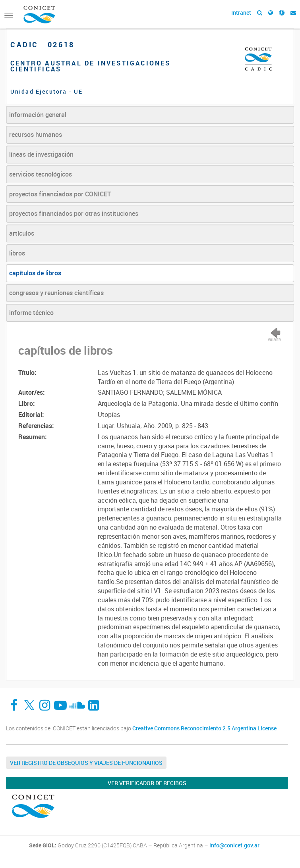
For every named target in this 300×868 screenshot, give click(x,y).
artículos (22, 233)
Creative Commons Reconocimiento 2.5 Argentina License (204, 728)
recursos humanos (36, 134)
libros (17, 253)
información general (38, 115)
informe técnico (31, 313)
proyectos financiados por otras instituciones (74, 213)
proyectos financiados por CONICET (60, 194)
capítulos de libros (35, 273)
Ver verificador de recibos (147, 783)
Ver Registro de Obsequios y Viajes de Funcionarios (86, 763)
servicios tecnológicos (41, 174)
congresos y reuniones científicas (56, 293)
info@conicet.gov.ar (234, 845)
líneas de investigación (41, 154)
